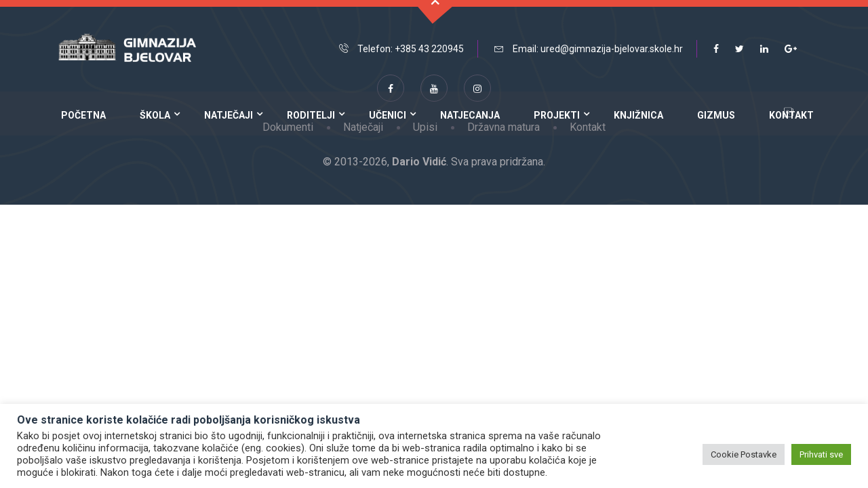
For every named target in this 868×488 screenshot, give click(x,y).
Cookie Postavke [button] (744, 454)
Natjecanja (470, 115)
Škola (155, 115)
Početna (83, 115)
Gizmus (716, 115)
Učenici (388, 115)
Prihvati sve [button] (821, 454)
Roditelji (311, 115)
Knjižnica (638, 115)
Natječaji (229, 115)
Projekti (557, 115)
